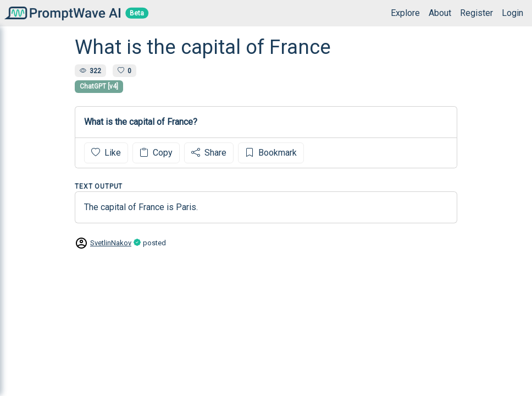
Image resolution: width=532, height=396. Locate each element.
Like (106, 153)
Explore (405, 13)
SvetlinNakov (111, 243)
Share (209, 153)
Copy (156, 153)
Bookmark (271, 153)
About (440, 13)
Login (512, 13)
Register (476, 13)
